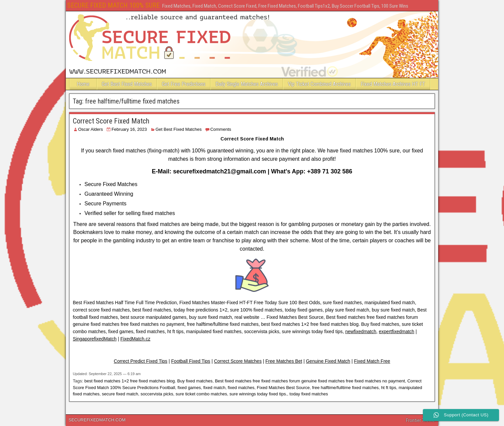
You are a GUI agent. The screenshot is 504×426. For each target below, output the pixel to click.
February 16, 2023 (129, 129)
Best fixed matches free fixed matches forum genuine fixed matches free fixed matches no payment (310, 381)
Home (83, 84)
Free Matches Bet (284, 361)
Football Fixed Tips (191, 361)
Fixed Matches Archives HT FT (393, 84)
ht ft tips (389, 388)
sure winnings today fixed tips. (258, 394)
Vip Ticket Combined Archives (319, 84)
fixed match (214, 388)
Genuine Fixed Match (328, 361)
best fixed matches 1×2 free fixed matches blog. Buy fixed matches (149, 381)
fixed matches (241, 388)
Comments (221, 129)
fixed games (189, 388)
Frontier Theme (420, 420)
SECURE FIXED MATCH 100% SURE (113, 5)
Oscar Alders (90, 129)
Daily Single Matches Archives (247, 84)
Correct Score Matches (238, 361)
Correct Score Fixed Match (111, 121)
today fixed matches (309, 394)
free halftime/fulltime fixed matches (345, 388)
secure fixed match (120, 394)
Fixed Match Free (372, 361)
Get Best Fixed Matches (127, 84)
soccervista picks (157, 394)
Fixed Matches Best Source (283, 388)
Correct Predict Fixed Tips (140, 361)
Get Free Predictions (184, 84)
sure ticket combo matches (201, 394)
